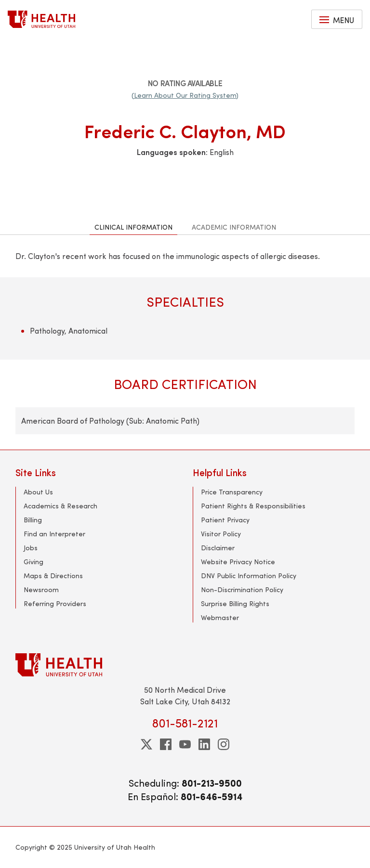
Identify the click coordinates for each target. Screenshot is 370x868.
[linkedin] (204, 744)
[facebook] (166, 744)
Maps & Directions (53, 576)
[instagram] (224, 744)
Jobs (31, 548)
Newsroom (41, 589)
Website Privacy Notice (238, 562)
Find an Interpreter (54, 534)
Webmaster (220, 617)
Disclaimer (218, 548)
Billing (33, 520)
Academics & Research (60, 506)
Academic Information (234, 227)
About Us (38, 492)
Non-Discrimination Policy (242, 589)
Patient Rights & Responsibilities (253, 506)
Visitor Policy (221, 534)
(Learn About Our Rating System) (185, 95)
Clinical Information (133, 227)
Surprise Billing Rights (235, 603)
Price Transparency (232, 492)
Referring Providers (55, 603)
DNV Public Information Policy (249, 576)
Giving (33, 562)
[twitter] (146, 744)
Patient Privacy (225, 520)
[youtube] (185, 744)
